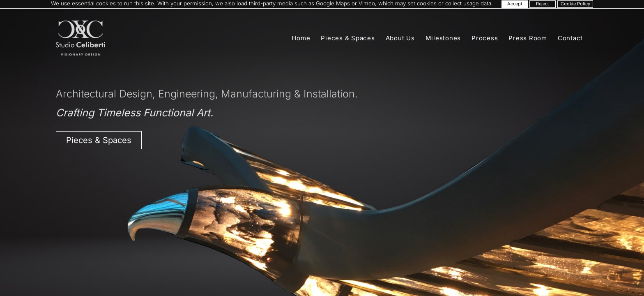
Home (301, 38)
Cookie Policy (575, 4)
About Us (400, 38)
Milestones (443, 38)
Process (485, 38)
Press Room (528, 38)
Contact (570, 38)
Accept (515, 4)
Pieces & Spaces (348, 38)
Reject (543, 4)
